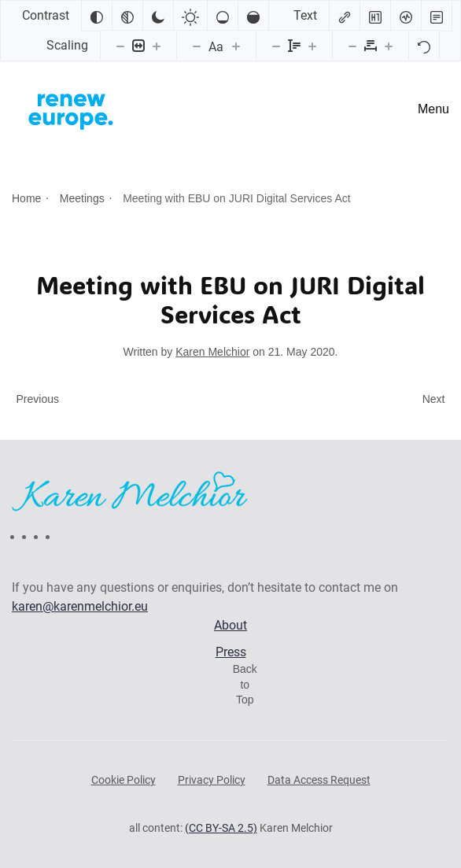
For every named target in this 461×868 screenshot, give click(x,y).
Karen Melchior (212, 352)
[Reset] (424, 46)
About (230, 625)
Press (231, 652)
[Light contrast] (190, 16)
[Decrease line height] (276, 46)
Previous (38, 399)
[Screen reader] (406, 16)
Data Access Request (319, 780)
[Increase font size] (236, 46)
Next (434, 399)
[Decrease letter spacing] (352, 46)
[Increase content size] (157, 46)
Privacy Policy (212, 780)
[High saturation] (253, 16)
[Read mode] (437, 16)
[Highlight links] (345, 16)
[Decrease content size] (120, 46)
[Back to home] (71, 109)
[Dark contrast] (158, 16)
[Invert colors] (97, 16)
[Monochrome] (127, 16)
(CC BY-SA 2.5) (221, 828)
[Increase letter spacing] (389, 46)
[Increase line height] (312, 46)
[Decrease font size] (197, 46)
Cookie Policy (124, 780)
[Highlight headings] (375, 16)
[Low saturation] (223, 16)
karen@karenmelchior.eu (80, 606)
